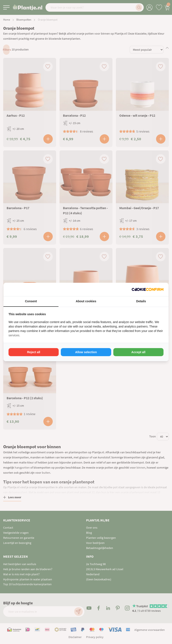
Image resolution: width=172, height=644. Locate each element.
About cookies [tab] (86, 301)
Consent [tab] (31, 301)
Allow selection (86, 352)
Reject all (33, 352)
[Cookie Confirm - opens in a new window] (148, 289)
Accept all (138, 352)
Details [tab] (141, 301)
